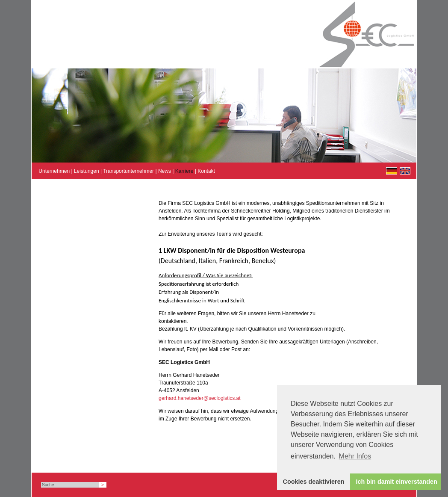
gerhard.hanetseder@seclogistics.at (200, 398)
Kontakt (206, 171)
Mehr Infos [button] (355, 456)
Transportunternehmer (128, 171)
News (165, 171)
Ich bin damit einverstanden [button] (397, 482)
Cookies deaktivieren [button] (314, 482)
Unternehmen (54, 171)
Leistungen (87, 171)
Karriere (184, 171)
